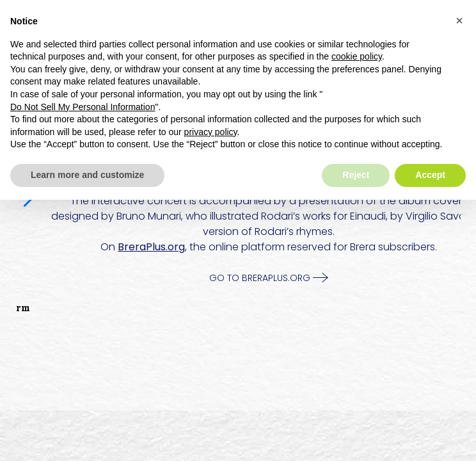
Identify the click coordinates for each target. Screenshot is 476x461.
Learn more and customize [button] (87, 175)
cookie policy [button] (357, 56)
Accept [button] (430, 175)
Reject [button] (356, 175)
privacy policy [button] (211, 132)
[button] (459, 20)
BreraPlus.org (151, 247)
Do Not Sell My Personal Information (83, 107)
